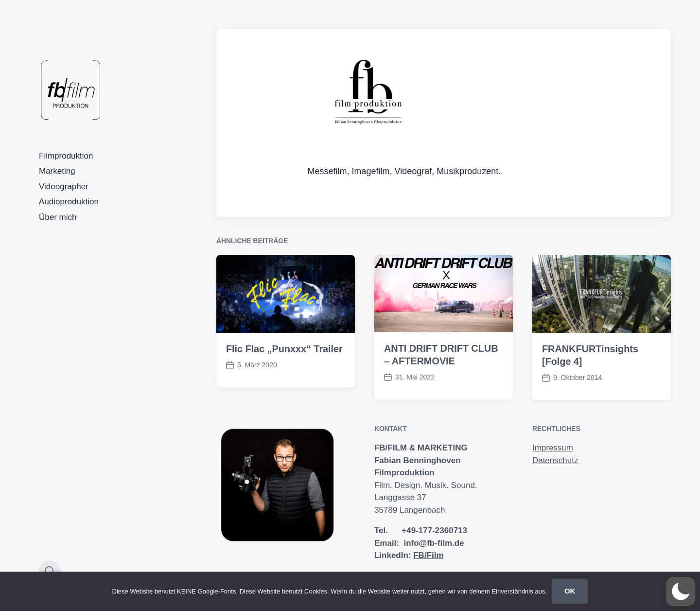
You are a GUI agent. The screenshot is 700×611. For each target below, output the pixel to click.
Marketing (57, 171)
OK (570, 591)
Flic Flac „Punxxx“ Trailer (284, 349)
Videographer (64, 187)
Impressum (553, 448)
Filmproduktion (66, 156)
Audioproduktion (69, 202)
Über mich (58, 217)
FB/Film (428, 555)
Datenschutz (555, 460)
